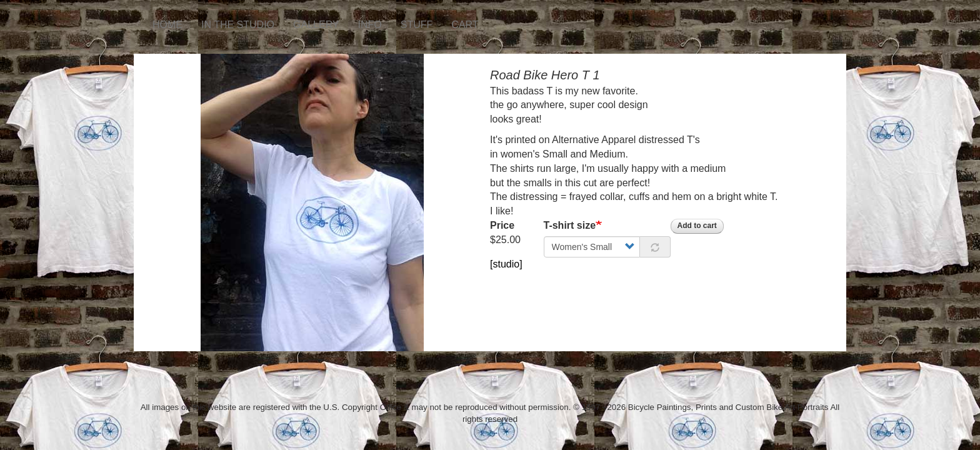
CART (465, 25)
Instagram (497, 19)
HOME (167, 25)
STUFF (417, 25)
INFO (370, 25)
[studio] (506, 264)
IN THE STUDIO (238, 25)
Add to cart (697, 226)
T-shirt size (570, 225)
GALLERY (316, 25)
